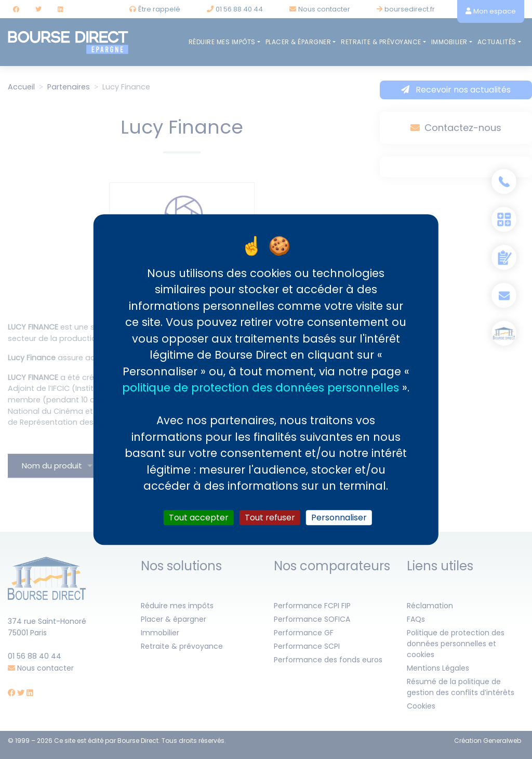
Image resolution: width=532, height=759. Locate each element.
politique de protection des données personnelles (261, 388)
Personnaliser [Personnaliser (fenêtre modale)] (339, 518)
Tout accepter (199, 518)
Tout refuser (270, 518)
